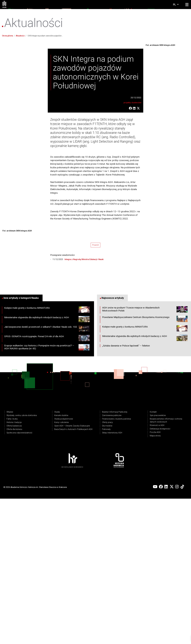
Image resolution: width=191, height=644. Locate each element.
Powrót (95, 390)
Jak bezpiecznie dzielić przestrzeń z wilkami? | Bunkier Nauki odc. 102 (47, 474)
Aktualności (20, 36)
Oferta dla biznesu (14, 575)
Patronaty (106, 575)
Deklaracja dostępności (160, 574)
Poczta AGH (155, 578)
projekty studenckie (132, 175)
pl (175, 5)
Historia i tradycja (14, 568)
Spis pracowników (158, 561)
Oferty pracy (107, 568)
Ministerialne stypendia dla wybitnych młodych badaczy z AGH (47, 465)
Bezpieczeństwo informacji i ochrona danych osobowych (166, 566)
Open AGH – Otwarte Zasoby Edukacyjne (72, 571)
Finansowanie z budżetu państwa (116, 564)
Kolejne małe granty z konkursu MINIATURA (47, 456)
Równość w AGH (157, 571)
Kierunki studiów (61, 561)
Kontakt (153, 557)
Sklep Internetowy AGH (112, 578)
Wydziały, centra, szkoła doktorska (22, 561)
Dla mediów (107, 571)
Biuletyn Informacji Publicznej (115, 557)
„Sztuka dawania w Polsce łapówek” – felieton (126, 491)
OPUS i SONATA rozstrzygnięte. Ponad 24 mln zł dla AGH (47, 484)
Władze (10, 557)
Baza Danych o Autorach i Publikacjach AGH (73, 575)
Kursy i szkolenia (61, 568)
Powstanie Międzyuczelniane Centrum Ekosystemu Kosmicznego (145, 465)
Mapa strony (155, 581)
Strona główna (7, 36)
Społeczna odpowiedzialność (19, 578)
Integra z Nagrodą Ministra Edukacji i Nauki (84, 405)
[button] (187, 5)
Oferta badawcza (14, 571)
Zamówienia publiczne (112, 561)
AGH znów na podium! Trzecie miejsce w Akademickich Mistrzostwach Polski (145, 455)
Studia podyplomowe (64, 564)
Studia (57, 557)
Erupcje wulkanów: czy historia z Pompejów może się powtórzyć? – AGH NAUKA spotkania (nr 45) (47, 493)
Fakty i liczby (12, 564)
